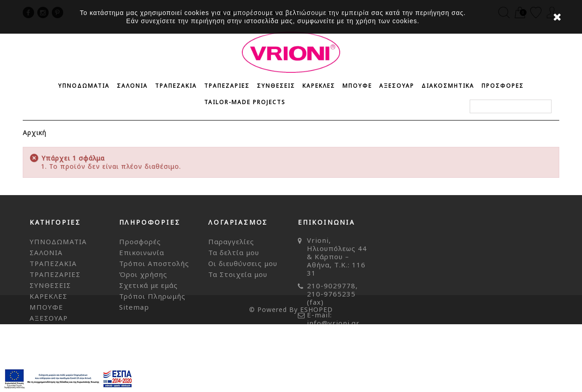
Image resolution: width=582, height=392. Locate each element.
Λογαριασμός (238, 222)
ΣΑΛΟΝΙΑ (132, 86)
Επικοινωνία (142, 252)
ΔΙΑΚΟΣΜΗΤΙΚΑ (448, 86)
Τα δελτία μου (234, 252)
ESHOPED (316, 377)
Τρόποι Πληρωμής (152, 296)
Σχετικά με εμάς (148, 285)
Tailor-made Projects (245, 102)
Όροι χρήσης (143, 274)
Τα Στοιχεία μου (238, 274)
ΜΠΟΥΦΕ (357, 86)
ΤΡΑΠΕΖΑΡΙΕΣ (227, 86)
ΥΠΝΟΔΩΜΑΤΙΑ (84, 86)
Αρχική (35, 133)
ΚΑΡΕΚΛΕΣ (319, 86)
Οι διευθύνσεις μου (243, 263)
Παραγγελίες (231, 241)
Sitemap (134, 307)
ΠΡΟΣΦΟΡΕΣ (503, 86)
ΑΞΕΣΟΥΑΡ (397, 86)
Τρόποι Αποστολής (154, 263)
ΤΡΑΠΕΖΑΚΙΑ (176, 86)
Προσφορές (140, 241)
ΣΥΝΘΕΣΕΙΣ (276, 86)
